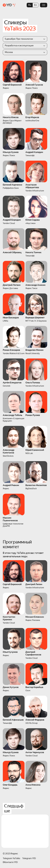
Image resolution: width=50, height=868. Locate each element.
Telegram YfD (29, 858)
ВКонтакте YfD (10, 862)
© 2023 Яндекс (10, 854)
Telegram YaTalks (11, 858)
